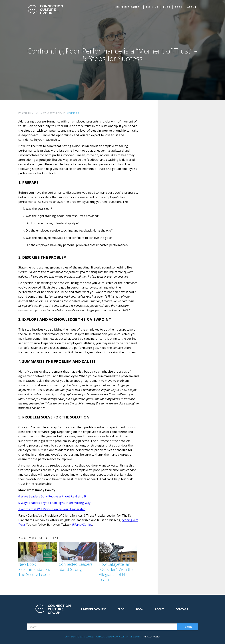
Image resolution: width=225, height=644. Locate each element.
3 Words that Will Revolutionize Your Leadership (52, 509)
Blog (167, 7)
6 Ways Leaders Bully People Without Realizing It (52, 496)
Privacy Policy (152, 637)
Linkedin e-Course (128, 7)
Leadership (73, 113)
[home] (45, 10)
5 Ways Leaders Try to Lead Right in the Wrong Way (54, 503)
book (179, 7)
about (192, 7)
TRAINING (152, 7)
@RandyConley (82, 525)
